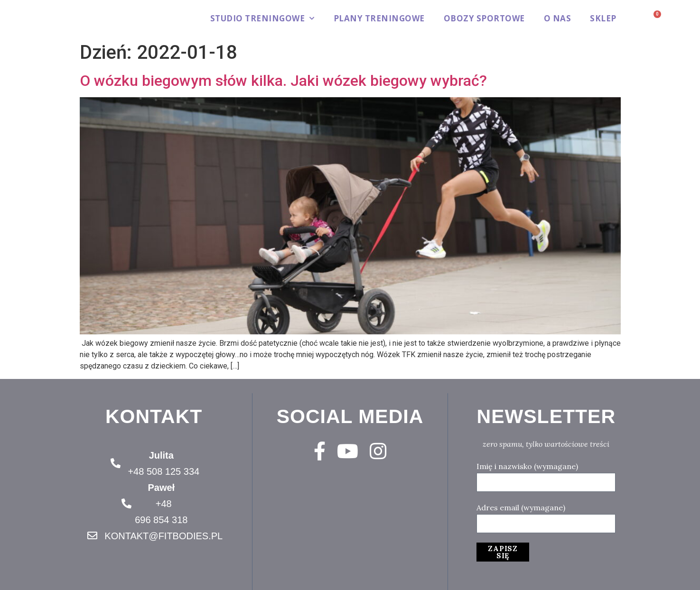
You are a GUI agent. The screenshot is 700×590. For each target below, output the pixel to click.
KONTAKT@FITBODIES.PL (163, 536)
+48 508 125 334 (163, 471)
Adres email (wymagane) (521, 507)
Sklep (603, 18)
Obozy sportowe (484, 18)
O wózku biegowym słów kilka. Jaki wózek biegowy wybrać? (283, 81)
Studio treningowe (262, 18)
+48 (164, 504)
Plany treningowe (379, 18)
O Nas (558, 18)
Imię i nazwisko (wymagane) (527, 466)
